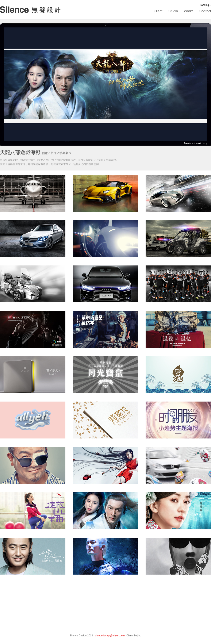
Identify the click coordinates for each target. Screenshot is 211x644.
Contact (205, 11)
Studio (173, 11)
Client (158, 11)
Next (198, 143)
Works (189, 11)
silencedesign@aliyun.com (110, 636)
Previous (189, 143)
